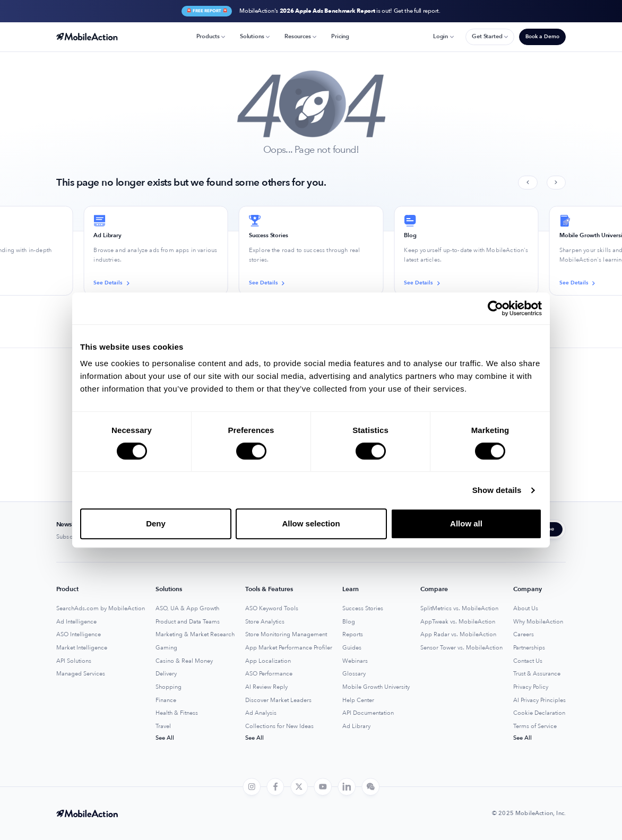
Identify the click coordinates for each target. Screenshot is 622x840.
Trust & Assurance (537, 674)
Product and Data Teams (188, 622)
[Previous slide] (528, 183)
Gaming (166, 648)
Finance (166, 700)
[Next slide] (556, 183)
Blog (349, 622)
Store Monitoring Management (286, 635)
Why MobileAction (538, 622)
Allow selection (311, 523)
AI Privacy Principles (539, 700)
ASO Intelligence (79, 635)
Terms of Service (535, 726)
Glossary (354, 674)
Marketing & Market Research (195, 635)
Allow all (466, 523)
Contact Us (528, 661)
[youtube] (323, 787)
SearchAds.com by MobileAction (101, 609)
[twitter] (299, 787)
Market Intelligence (82, 648)
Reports (353, 635)
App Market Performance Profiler (289, 648)
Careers (524, 635)
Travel (163, 726)
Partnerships (529, 648)
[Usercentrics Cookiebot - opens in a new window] (495, 308)
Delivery (166, 674)
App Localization (268, 661)
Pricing (340, 36)
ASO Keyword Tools (272, 609)
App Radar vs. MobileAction (458, 635)
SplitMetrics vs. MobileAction (459, 609)
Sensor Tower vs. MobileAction (461, 648)
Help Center (358, 700)
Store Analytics (265, 622)
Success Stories (363, 609)
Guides (352, 648)
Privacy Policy (531, 687)
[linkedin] (347, 787)
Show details (497, 490)
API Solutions (74, 661)
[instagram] (252, 787)
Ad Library (356, 726)
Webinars (355, 661)
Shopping (169, 687)
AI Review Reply (266, 687)
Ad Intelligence (76, 622)
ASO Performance (269, 674)
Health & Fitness (177, 713)
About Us (526, 609)
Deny (156, 523)
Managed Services (81, 674)
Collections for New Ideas (279, 726)
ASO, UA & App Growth (187, 609)
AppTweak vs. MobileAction (458, 622)
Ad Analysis (261, 713)
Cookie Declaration (539, 713)
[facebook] (275, 787)
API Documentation (368, 713)
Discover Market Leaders (278, 700)
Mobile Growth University (376, 687)
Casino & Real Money (184, 661)
